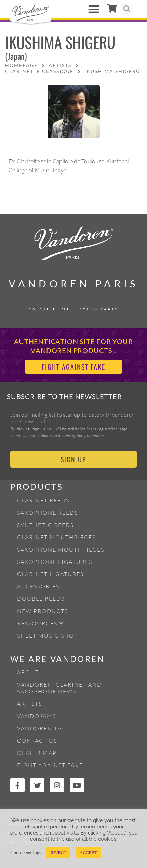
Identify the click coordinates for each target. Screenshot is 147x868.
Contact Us (37, 741)
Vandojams (37, 716)
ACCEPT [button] (88, 852)
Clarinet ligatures (50, 574)
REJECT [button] (58, 852)
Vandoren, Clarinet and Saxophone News (59, 688)
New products (43, 611)
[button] (94, 9)
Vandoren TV (39, 728)
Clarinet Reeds (43, 500)
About (28, 672)
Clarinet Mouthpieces (56, 537)
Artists (30, 704)
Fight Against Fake (50, 765)
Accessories (38, 586)
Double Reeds (41, 599)
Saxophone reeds (48, 513)
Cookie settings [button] (26, 853)
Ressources (40, 623)
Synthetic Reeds (45, 525)
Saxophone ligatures (55, 562)
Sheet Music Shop (48, 636)
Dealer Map (37, 753)
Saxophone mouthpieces (61, 550)
